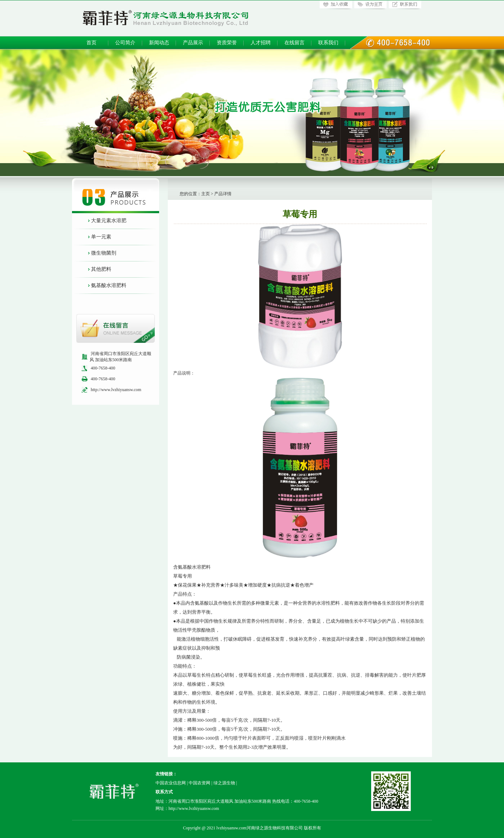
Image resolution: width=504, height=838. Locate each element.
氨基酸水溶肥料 (109, 285)
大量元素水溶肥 (109, 221)
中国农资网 (199, 783)
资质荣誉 (227, 43)
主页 (206, 194)
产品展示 (193, 43)
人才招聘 (261, 43)
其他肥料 (101, 269)
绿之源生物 (224, 783)
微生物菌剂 (104, 253)
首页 (91, 43)
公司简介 (125, 43)
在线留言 (294, 43)
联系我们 (328, 43)
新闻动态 (159, 43)
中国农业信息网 (171, 783)
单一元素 (101, 237)
